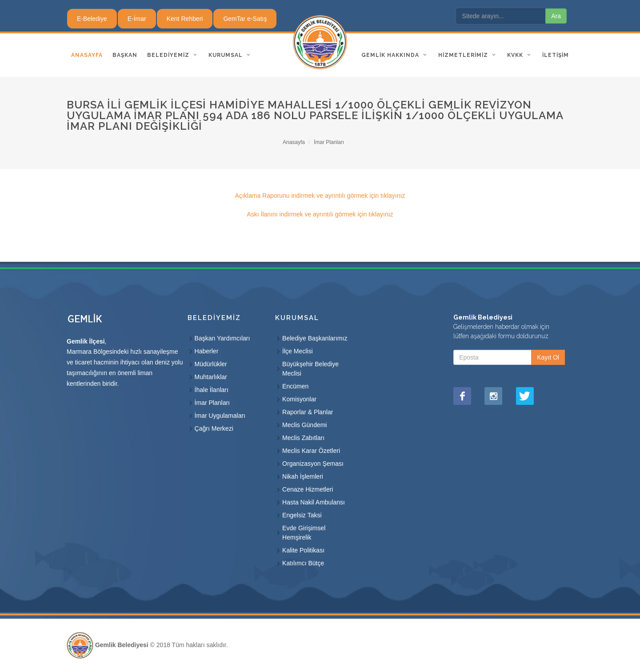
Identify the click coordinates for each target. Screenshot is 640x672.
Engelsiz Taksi (302, 515)
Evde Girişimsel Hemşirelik (304, 533)
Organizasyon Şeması (313, 464)
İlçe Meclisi (297, 351)
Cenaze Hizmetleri (308, 489)
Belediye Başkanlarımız (315, 338)
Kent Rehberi (185, 19)
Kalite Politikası (303, 550)
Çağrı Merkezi (214, 428)
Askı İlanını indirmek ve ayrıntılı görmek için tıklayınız (320, 214)
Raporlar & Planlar (308, 412)
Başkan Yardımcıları (222, 338)
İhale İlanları (212, 390)
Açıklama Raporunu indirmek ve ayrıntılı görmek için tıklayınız (320, 196)
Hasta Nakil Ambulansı (314, 502)
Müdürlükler (211, 364)
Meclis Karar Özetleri (311, 451)
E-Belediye (92, 19)
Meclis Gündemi (304, 425)
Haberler (207, 351)
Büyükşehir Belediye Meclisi (310, 369)
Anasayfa (294, 142)
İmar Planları (329, 142)
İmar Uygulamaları (220, 416)
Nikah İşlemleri (303, 476)
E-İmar (137, 19)
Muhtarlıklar (211, 377)
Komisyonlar (299, 399)
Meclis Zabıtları (303, 438)
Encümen (295, 386)
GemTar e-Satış (245, 19)
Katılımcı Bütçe (303, 563)
